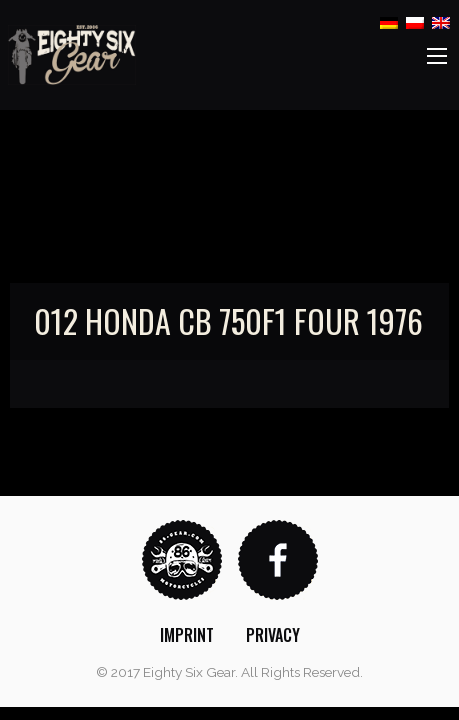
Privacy (273, 635)
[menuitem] (187, 635)
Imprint (187, 635)
